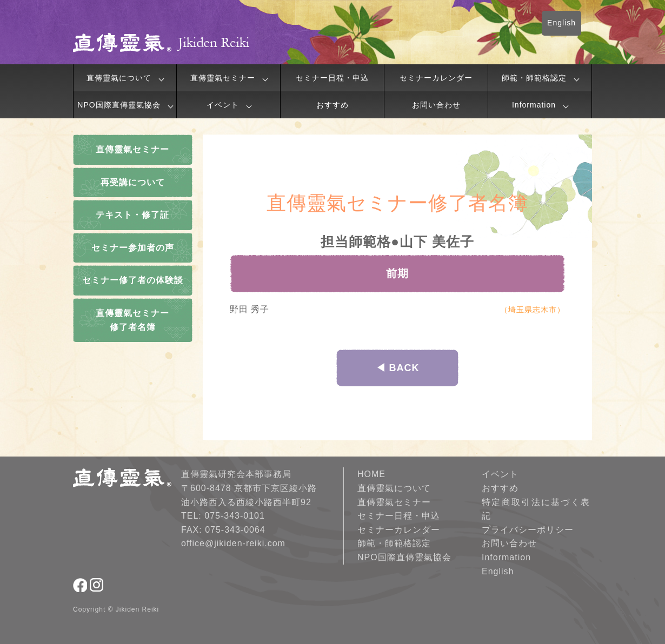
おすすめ (332, 105)
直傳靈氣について (119, 78)
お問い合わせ (436, 105)
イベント (223, 105)
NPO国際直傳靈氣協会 (119, 105)
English (561, 23)
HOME (371, 474)
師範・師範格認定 (534, 78)
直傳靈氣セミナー (223, 78)
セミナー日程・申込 (332, 78)
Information (534, 105)
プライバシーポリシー (528, 530)
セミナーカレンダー (436, 78)
